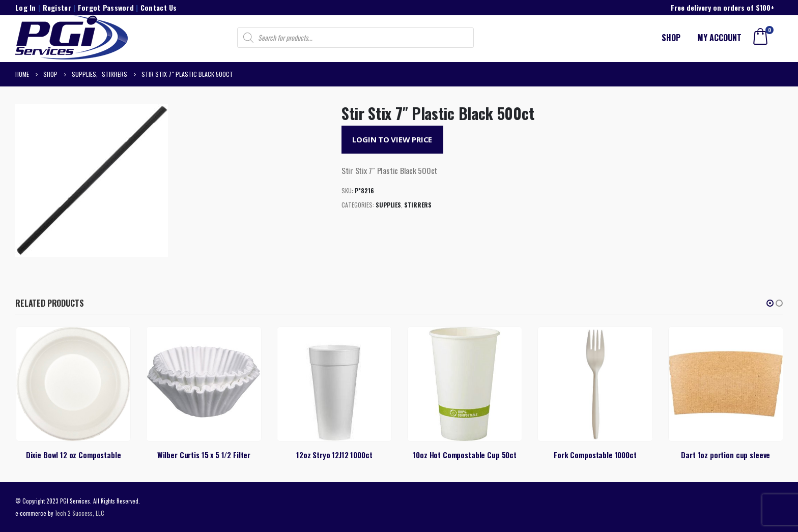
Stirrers (418, 205)
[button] (770, 303)
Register (57, 7)
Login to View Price (392, 139)
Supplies (388, 205)
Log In (26, 7)
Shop (671, 38)
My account (719, 38)
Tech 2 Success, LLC (79, 513)
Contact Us (159, 7)
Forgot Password (106, 7)
